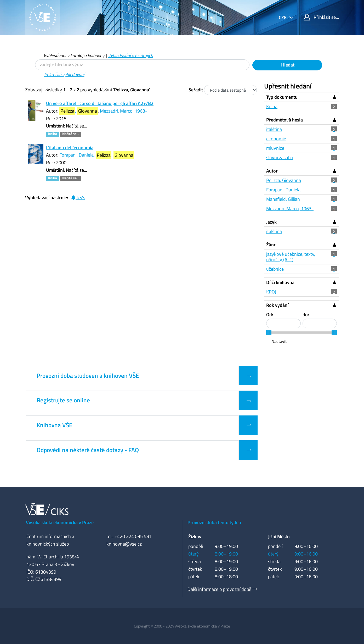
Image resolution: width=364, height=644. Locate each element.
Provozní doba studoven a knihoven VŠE (88, 376)
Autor (272, 171)
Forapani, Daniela (76, 155)
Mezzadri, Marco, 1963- (124, 111)
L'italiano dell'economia (70, 148)
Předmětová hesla (285, 120)
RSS (78, 198)
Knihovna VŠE (55, 425)
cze (283, 17)
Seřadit (196, 90)
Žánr (271, 245)
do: (306, 315)
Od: (270, 315)
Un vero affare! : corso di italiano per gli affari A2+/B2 (100, 103)
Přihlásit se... (321, 17)
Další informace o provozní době (219, 589)
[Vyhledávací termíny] (142, 65)
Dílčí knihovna (280, 282)
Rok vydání (277, 305)
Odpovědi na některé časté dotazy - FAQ (88, 450)
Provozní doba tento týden (214, 522)
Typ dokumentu (282, 97)
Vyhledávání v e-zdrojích (130, 55)
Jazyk (271, 222)
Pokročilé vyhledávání (64, 74)
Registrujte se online (63, 400)
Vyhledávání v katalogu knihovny (74, 55)
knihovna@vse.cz (124, 544)
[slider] (269, 333)
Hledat (287, 65)
